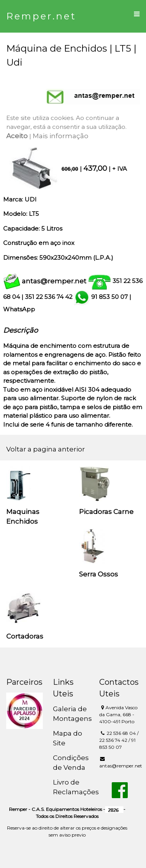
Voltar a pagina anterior (46, 449)
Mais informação (61, 136)
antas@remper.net (54, 281)
